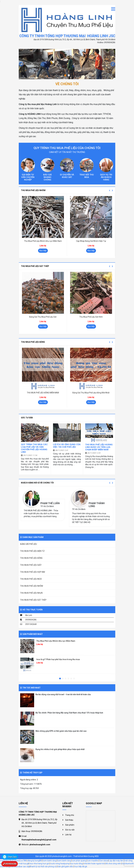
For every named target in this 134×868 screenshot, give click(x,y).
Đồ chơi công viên (113, 864)
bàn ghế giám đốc (65, 866)
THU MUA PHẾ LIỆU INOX (31, 579)
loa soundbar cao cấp (20, 866)
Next (112, 190)
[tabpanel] (67, 647)
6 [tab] (74, 679)
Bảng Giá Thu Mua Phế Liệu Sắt (43, 317)
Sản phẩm (70, 825)
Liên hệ (68, 835)
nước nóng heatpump (60, 864)
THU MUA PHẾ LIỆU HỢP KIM (33, 572)
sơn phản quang (79, 861)
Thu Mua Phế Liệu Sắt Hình (91, 317)
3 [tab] (66, 679)
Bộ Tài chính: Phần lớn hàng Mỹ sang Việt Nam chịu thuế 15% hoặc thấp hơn (69, 713)
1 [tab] (60, 679)
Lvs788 (23, 861)
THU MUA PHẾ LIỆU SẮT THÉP (35, 266)
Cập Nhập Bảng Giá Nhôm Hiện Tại (91, 241)
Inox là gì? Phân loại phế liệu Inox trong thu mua (58, 659)
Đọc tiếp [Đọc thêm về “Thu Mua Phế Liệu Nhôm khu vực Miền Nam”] (43, 251)
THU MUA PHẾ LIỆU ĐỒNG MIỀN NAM (43, 393)
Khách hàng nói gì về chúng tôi (37, 483)
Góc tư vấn (27, 418)
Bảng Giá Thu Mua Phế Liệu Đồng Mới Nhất (91, 393)
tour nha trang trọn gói (39, 864)
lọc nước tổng (77, 864)
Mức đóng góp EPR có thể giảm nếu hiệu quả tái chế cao (61, 731)
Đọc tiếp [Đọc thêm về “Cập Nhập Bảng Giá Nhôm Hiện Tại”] (91, 251)
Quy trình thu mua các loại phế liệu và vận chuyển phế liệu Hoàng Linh (34, 448)
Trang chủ (70, 815)
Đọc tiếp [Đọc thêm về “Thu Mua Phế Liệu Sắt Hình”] (91, 326)
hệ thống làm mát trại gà (18, 864)
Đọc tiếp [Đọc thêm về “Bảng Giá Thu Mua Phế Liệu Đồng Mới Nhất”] (91, 402)
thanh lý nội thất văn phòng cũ (43, 866)
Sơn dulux (104, 861)
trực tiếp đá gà (81, 866)
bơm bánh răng (50, 861)
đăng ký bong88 (35, 861)
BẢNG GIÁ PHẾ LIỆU (29, 544)
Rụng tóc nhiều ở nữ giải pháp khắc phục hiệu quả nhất (60, 749)
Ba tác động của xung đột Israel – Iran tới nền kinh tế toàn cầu (63, 694)
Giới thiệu (69, 820)
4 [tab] (68, 679)
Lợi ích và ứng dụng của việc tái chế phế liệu (67, 446)
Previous (110, 190)
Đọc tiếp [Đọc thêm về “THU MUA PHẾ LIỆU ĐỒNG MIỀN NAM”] (43, 402)
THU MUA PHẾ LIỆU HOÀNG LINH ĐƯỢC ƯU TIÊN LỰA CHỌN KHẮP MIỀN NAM (99, 447)
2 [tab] (63, 679)
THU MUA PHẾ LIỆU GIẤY (31, 565)
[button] (21, 64)
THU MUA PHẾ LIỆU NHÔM (33, 190)
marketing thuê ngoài (9, 861)
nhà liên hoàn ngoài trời (94, 864)
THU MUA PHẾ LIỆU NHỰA (31, 593)
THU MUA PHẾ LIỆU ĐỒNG (33, 342)
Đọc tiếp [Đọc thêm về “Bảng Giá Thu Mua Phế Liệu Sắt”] (43, 326)
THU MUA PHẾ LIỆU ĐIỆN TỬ (32, 551)
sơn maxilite (93, 861)
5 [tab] (71, 679)
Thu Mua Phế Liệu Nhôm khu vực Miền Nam (43, 241)
